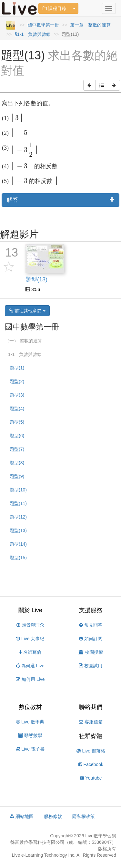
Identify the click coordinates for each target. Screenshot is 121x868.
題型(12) (18, 517)
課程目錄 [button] (54, 8)
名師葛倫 (30, 652)
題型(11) (18, 503)
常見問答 (91, 625)
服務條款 (53, 816)
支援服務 (91, 610)
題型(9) (17, 476)
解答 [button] (60, 200)
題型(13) (18, 530)
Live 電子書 (30, 749)
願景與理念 (30, 625)
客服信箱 (91, 722)
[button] (89, 85)
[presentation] (17, 118)
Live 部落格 (91, 751)
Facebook (91, 764)
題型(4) (17, 409)
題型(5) (17, 422)
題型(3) (17, 395)
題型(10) (18, 490)
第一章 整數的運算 (90, 25)
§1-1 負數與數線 (33, 34)
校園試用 (91, 666)
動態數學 (30, 735)
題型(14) (18, 544)
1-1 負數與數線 (25, 354)
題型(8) (17, 463)
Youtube (91, 778)
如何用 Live (30, 679)
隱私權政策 (84, 816)
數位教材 (30, 707)
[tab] (60, 200)
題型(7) (17, 449)
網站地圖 (22, 816)
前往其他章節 (27, 311)
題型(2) (17, 381)
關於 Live (30, 610)
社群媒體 (91, 736)
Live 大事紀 (30, 639)
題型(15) (18, 558)
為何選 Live (30, 666)
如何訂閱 (91, 639)
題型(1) (17, 368)
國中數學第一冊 (43, 25)
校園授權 (91, 652)
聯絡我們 (91, 707)
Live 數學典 (30, 722)
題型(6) (17, 436)
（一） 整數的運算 (24, 341)
